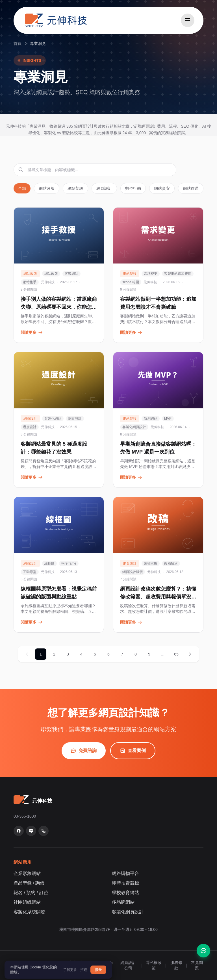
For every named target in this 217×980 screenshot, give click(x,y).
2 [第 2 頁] (54, 654)
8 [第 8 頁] (136, 654)
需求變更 (151, 274)
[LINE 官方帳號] (31, 831)
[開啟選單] (188, 20)
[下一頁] (190, 654)
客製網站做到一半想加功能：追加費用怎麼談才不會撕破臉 (158, 303)
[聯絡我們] (203, 951)
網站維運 (191, 188)
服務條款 (176, 965)
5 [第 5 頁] (95, 654)
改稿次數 (151, 563)
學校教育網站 (125, 893)
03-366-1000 (25, 816)
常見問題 (197, 965)
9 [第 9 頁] (149, 654)
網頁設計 (104, 188)
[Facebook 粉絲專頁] (19, 831)
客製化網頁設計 (134, 427)
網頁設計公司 (128, 965)
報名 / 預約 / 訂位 (31, 893)
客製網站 (71, 274)
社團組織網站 (27, 902)
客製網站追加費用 (178, 274)
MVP (168, 419)
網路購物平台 (125, 873)
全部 (22, 188)
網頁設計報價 (133, 572)
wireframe (69, 563)
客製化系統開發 (29, 912)
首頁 (18, 43)
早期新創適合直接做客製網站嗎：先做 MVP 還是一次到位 (158, 448)
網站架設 (75, 188)
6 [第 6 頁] (108, 654)
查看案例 (133, 751)
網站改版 (47, 188)
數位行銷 (133, 188)
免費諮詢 (84, 751)
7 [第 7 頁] (122, 654)
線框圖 (49, 563)
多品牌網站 (123, 902)
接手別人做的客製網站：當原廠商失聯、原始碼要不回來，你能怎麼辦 (59, 307)
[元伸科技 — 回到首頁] (56, 20)
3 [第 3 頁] (68, 654)
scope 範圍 (131, 282)
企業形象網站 (27, 873)
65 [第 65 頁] (176, 654)
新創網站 (151, 419)
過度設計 (30, 427)
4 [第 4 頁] (81, 654)
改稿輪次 (171, 563)
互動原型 (30, 572)
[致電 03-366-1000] (44, 831)
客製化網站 (53, 419)
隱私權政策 (154, 965)
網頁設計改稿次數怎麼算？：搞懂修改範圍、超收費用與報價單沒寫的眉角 (158, 597)
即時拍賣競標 (125, 883)
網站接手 (30, 282)
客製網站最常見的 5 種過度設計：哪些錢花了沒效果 (54, 448)
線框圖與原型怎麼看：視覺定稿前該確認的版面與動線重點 (59, 593)
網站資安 (162, 188)
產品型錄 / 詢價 (29, 883)
